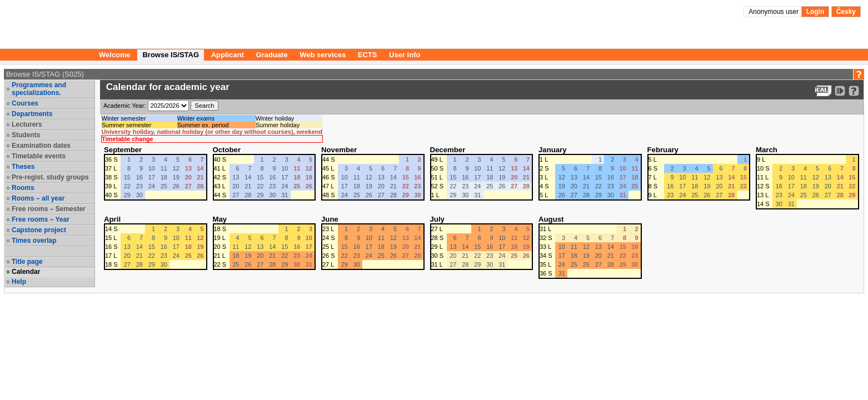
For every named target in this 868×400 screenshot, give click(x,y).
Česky (846, 12)
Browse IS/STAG (171, 55)
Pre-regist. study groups (50, 177)
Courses (25, 103)
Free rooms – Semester (49, 209)
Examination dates (41, 146)
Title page (27, 262)
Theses (23, 167)
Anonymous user (774, 12)
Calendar (26, 272)
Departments (32, 114)
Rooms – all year (38, 198)
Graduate (272, 55)
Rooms (23, 188)
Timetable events (39, 156)
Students (26, 135)
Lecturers (27, 124)
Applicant (228, 55)
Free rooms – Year (41, 219)
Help (19, 282)
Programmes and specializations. (39, 89)
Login (815, 12)
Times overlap (34, 241)
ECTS (368, 55)
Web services (323, 55)
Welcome (115, 55)
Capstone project (39, 230)
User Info (405, 55)
